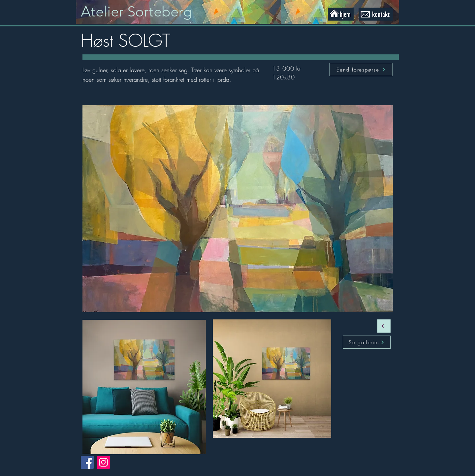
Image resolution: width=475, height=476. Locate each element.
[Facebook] (87, 462)
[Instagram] (103, 462)
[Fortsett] (384, 326)
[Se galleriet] (367, 342)
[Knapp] (143, 12)
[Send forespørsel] (361, 70)
